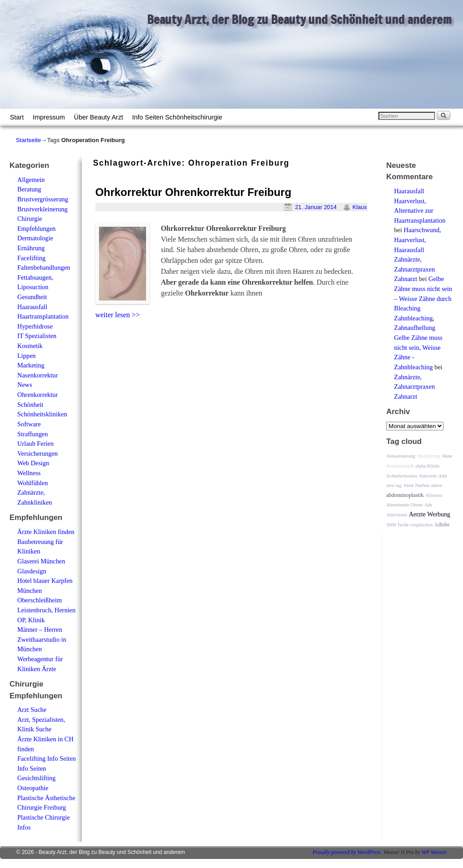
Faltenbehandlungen (44, 267)
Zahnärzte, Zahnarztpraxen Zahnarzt (415, 269)
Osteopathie (33, 788)
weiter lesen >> (118, 315)
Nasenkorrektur (38, 375)
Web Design (33, 463)
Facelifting (31, 258)
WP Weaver (434, 852)
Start (17, 117)
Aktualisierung (401, 456)
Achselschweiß (400, 466)
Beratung (29, 189)
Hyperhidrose (35, 326)
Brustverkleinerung (42, 209)
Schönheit (30, 405)
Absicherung (428, 456)
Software (29, 424)
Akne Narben (416, 485)
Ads (428, 505)
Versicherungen (38, 453)
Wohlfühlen (33, 483)
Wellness (29, 473)
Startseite (28, 140)
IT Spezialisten (37, 336)
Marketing (31, 365)
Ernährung (31, 248)
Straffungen (33, 434)
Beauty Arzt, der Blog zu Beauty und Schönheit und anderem (299, 19)
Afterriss (434, 495)
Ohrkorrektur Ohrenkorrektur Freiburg (194, 192)
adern (436, 485)
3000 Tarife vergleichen (409, 525)
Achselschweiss (402, 476)
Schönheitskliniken (42, 414)
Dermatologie (35, 238)
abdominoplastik (405, 495)
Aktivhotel (397, 515)
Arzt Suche (32, 710)
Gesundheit (32, 297)
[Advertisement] (199, 340)
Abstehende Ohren (404, 505)
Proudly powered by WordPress (347, 852)
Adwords (428, 476)
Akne (447, 456)
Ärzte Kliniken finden (46, 532)
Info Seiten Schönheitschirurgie (177, 117)
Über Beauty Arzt (99, 117)
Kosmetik (30, 346)
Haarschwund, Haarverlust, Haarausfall (418, 240)
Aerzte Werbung (430, 514)
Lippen (26, 356)
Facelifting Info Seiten (46, 758)
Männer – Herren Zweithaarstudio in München (42, 639)
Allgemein (31, 180)
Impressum (49, 117)
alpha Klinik (427, 466)
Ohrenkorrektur (38, 395)
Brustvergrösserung (43, 199)
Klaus (359, 207)
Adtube (442, 525)
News (25, 385)
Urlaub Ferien (35, 444)
